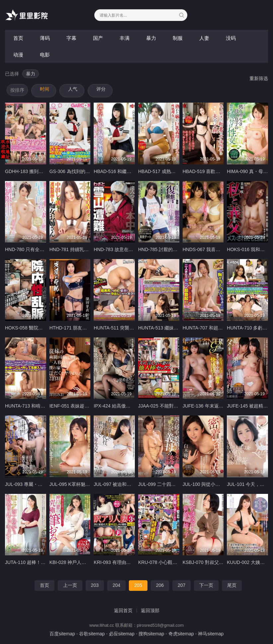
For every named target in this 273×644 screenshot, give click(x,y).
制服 (178, 38)
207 (182, 585)
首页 (18, 38)
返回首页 (123, 610)
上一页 (70, 585)
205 (138, 585)
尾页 (232, 585)
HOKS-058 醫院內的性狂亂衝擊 (38, 328)
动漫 (18, 55)
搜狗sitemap (151, 634)
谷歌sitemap (92, 634)
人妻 (204, 38)
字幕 (71, 38)
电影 (45, 55)
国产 (98, 38)
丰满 (125, 38)
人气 (73, 89)
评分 (101, 89)
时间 (45, 89)
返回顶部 (150, 610)
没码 (231, 38)
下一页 (206, 585)
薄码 (45, 38)
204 (116, 585)
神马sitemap (211, 634)
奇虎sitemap (181, 634)
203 (95, 585)
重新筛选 (259, 78)
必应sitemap (122, 634)
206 (160, 585)
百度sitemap (62, 634)
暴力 (151, 38)
